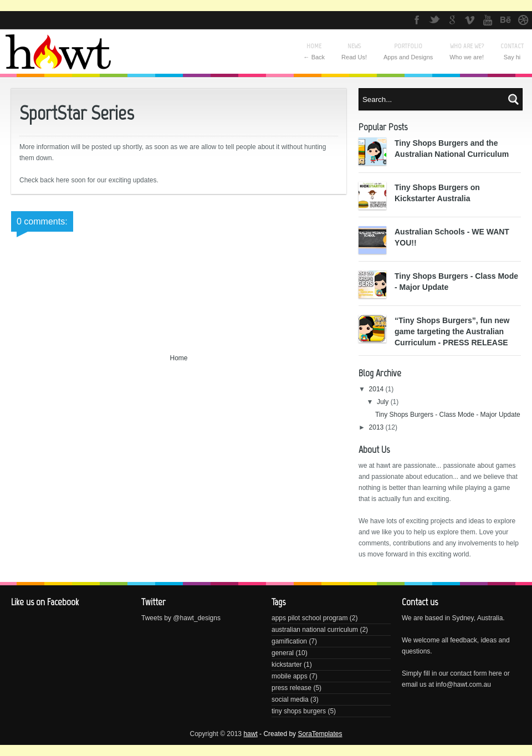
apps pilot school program (310, 618)
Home (178, 358)
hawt (250, 734)
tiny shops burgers (299, 711)
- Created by (300, 734)
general (283, 653)
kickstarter (287, 665)
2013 (377, 427)
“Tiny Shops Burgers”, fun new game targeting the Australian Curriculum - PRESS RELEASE (452, 331)
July (384, 402)
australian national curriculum (315, 630)
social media (290, 699)
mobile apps (290, 676)
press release (291, 688)
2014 (377, 389)
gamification (289, 641)
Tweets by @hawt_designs (181, 618)
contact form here (476, 673)
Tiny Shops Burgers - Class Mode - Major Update (448, 415)
